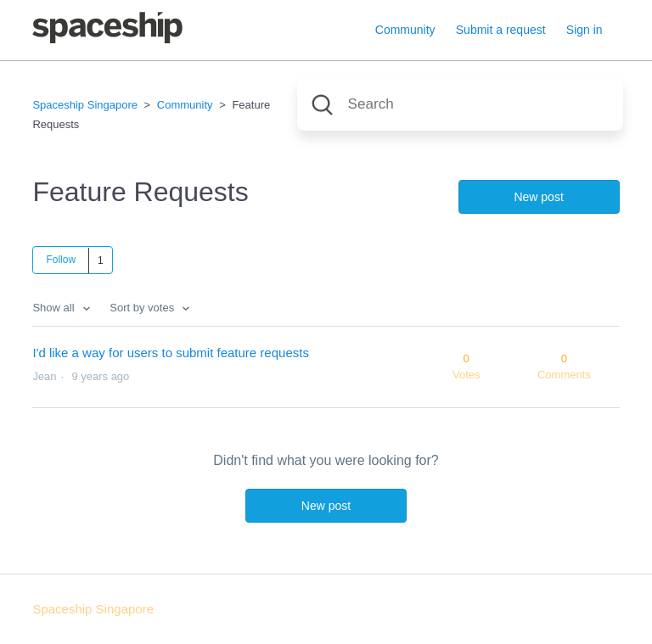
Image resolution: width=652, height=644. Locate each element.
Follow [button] (61, 260)
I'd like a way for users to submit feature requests (171, 353)
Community (405, 30)
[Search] (460, 104)
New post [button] (538, 197)
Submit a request (501, 30)
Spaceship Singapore (85, 105)
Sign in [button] (585, 30)
